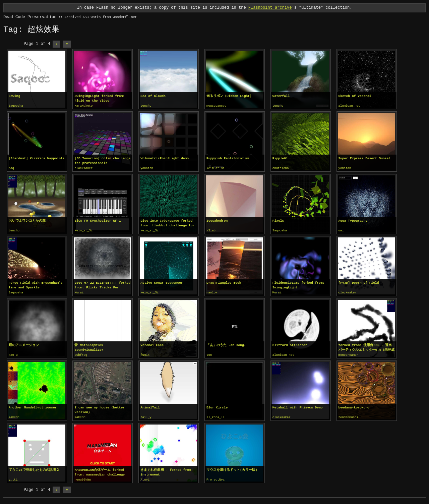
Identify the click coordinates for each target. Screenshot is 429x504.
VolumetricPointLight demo (165, 158)
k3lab (211, 230)
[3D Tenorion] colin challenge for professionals (102, 160)
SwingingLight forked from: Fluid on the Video (100, 98)
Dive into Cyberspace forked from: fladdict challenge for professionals (167, 223)
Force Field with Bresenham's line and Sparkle (36, 284)
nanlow (212, 292)
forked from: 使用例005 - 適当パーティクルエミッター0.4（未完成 (366, 346)
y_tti (13, 478)
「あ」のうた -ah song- (226, 344)
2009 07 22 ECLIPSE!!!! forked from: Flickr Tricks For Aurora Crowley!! (102, 284)
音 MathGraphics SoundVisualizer (89, 346)
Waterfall (281, 96)
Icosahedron (217, 220)
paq (11, 168)
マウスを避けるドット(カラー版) (232, 468)
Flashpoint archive (270, 8)
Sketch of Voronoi (355, 96)
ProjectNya (216, 478)
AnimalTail (150, 406)
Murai (79, 292)
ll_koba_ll (216, 416)
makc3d (14, 416)
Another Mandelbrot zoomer (33, 406)
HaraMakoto (83, 106)
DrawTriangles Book (224, 282)
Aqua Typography (353, 220)
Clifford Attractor (290, 344)
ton (209, 354)
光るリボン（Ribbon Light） (230, 96)
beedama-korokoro (354, 406)
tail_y (146, 416)
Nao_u (13, 354)
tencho (146, 106)
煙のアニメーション (24, 344)
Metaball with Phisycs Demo (298, 406)
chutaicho (281, 168)
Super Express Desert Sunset (364, 158)
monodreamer (348, 354)
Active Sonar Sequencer (162, 282)
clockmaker (83, 168)
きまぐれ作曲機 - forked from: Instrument (167, 470)
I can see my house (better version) (100, 408)
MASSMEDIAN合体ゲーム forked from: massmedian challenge (100, 470)
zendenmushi (348, 416)
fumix (145, 354)
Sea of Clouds (153, 96)
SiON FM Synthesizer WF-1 (98, 220)
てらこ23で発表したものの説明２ (34, 468)
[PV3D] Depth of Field (359, 282)
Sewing (15, 96)
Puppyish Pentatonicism (228, 158)
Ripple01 (280, 158)
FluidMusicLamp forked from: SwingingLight (298, 284)
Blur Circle (217, 406)
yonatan (147, 168)
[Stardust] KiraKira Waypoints (37, 158)
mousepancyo (216, 106)
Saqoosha (16, 106)
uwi (341, 230)
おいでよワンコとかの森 (27, 220)
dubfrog (81, 354)
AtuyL (145, 478)
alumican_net (349, 106)
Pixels (278, 220)
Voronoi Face (152, 344)
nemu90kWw (83, 478)
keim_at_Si (216, 168)
